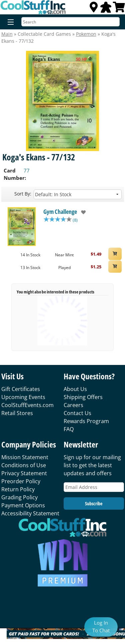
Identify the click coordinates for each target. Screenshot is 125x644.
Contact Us (77, 413)
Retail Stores (17, 413)
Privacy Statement (24, 473)
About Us (75, 389)
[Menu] (9, 22)
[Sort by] (78, 194)
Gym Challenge (60, 212)
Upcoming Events (23, 397)
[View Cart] (119, 9)
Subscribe (94, 503)
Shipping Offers (83, 397)
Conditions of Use (24, 465)
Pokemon (86, 34)
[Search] (70, 22)
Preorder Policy (21, 481)
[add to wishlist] (81, 212)
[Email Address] (94, 487)
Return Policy (18, 489)
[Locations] (94, 9)
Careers (73, 405)
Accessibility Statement (30, 513)
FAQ (69, 429)
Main (7, 34)
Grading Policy (19, 497)
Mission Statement (25, 457)
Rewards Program (86, 421)
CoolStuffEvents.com (27, 405)
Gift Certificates (21, 389)
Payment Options (23, 505)
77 (27, 170)
